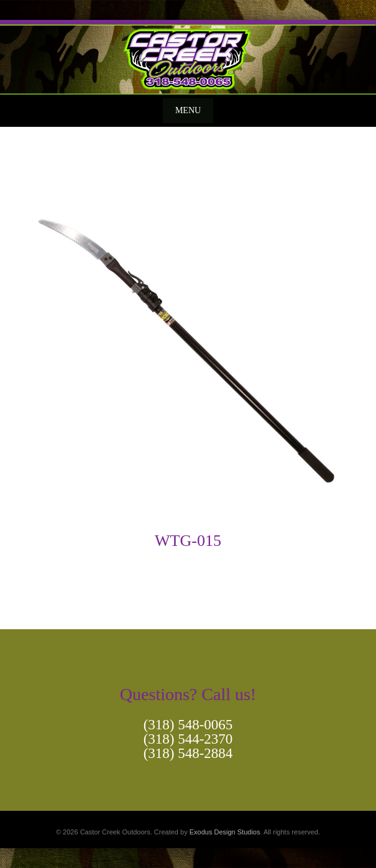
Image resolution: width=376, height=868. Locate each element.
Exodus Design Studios (225, 832)
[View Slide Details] (188, 57)
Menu (188, 110)
